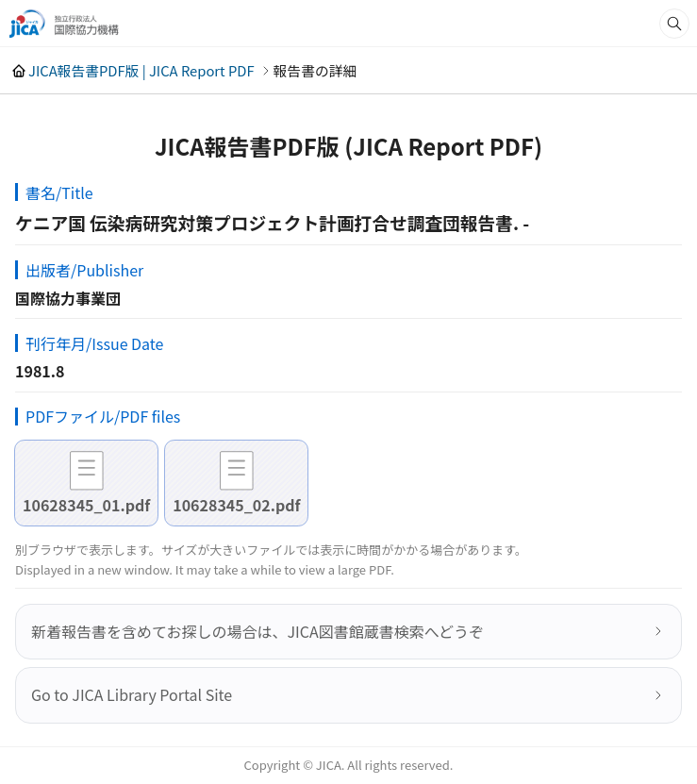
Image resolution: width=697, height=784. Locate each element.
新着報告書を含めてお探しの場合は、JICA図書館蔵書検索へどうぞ (257, 631)
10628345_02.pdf (236, 505)
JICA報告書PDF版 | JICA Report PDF (141, 70)
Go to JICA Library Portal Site (132, 694)
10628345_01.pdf (86, 505)
